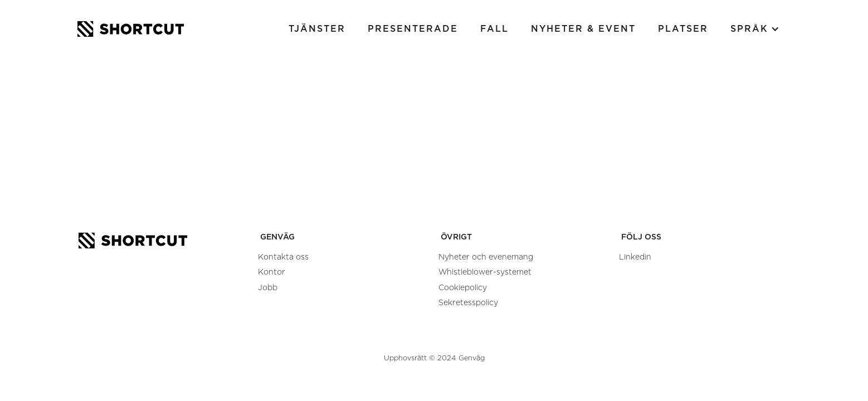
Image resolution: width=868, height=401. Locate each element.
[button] (755, 29)
